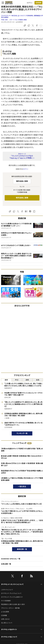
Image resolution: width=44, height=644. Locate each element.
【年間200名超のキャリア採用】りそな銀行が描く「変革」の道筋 (22, 450)
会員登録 (38, 3)
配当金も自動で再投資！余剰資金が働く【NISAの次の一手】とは (22, 457)
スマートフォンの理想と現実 (18, 20)
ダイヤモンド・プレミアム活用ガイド (12, 597)
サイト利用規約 (6, 601)
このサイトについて (7, 590)
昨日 (17, 380)
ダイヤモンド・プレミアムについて (11, 593)
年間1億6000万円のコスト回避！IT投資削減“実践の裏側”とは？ (22, 464)
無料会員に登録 (22, 181)
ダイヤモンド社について (9, 637)
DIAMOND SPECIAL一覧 (11, 559)
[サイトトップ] (8, 3)
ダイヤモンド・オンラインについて (12, 584)
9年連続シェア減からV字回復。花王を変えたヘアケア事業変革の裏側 (22, 479)
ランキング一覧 (22, 433)
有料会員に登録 (22, 198)
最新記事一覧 (22, 549)
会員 (38, 380)
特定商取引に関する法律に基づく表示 (13, 604)
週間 (27, 380)
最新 (6, 380)
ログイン (30, 3)
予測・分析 (4, 20)
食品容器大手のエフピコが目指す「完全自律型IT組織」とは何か (22, 472)
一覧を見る (22, 487)
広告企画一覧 (6, 564)
